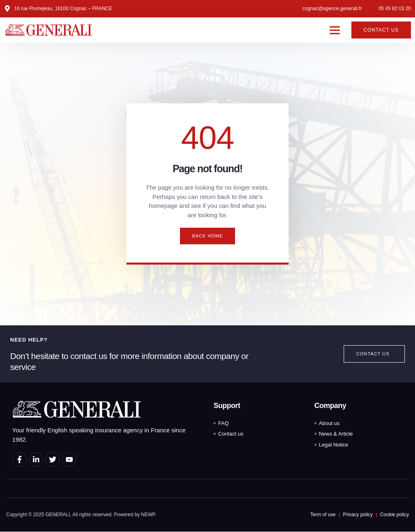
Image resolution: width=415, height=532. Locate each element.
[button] (335, 30)
